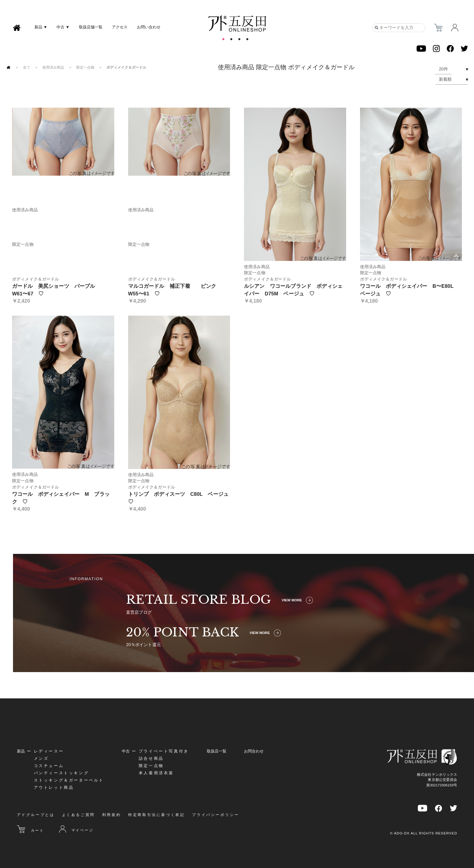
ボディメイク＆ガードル (126, 68)
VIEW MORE (297, 600)
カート (31, 829)
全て (27, 68)
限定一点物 (85, 68)
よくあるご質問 (78, 815)
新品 (21, 751)
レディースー (49, 751)
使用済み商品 (53, 68)
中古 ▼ (63, 27)
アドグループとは (36, 815)
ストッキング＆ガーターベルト (69, 780)
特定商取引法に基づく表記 (156, 815)
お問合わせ (254, 751)
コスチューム (49, 766)
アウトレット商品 (54, 787)
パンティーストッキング (62, 773)
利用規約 (112, 815)
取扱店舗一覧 (91, 27)
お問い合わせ (149, 27)
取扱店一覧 (217, 751)
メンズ (41, 758)
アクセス (120, 27)
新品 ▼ (41, 27)
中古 (126, 751)
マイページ (76, 829)
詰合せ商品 (151, 758)
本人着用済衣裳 (156, 773)
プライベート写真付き (164, 751)
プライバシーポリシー (216, 815)
